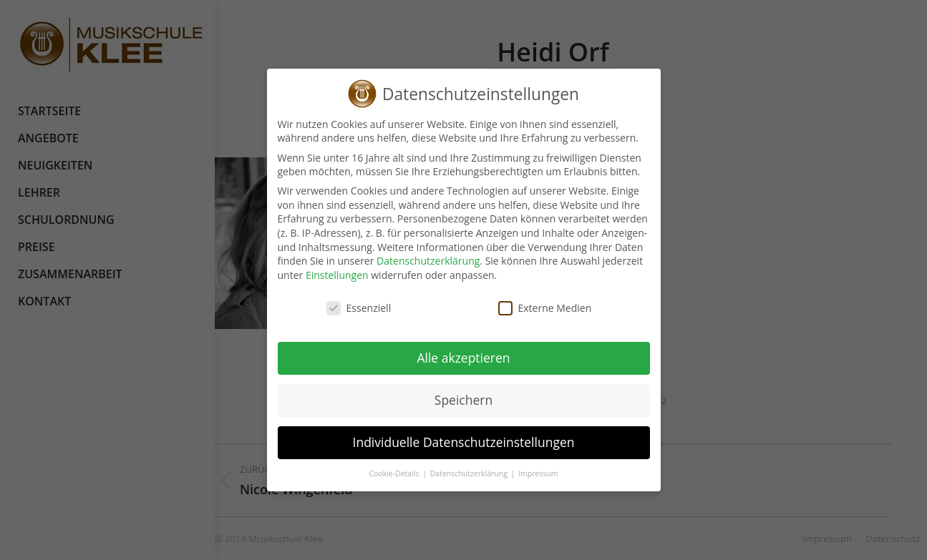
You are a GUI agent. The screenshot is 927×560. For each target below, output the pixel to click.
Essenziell (349, 308)
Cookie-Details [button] (385, 473)
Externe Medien (535, 308)
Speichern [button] (453, 400)
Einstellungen (327, 275)
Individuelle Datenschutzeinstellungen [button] (454, 442)
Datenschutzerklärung (419, 261)
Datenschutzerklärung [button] (460, 473)
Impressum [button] (529, 473)
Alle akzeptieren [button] (454, 358)
